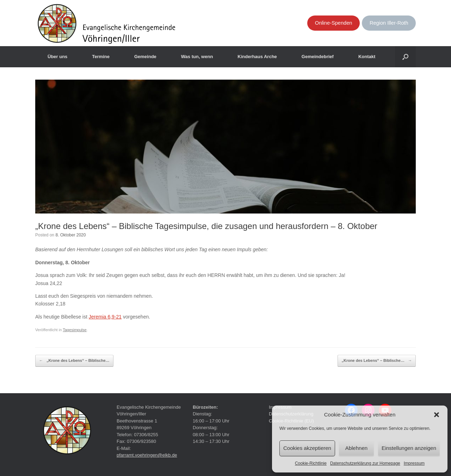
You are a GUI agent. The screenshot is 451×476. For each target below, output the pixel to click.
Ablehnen (356, 448)
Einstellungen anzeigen (409, 448)
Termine (101, 57)
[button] (437, 415)
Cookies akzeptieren (307, 448)
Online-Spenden (334, 23)
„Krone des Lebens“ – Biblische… (74, 361)
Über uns (57, 57)
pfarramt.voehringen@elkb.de (147, 455)
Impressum (414, 463)
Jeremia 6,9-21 (105, 317)
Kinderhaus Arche (257, 57)
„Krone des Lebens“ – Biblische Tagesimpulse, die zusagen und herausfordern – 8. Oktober (206, 226)
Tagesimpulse (75, 330)
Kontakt (367, 57)
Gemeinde (145, 57)
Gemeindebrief (318, 57)
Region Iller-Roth (389, 23)
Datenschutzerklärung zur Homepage (365, 463)
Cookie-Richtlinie (311, 463)
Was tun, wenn (197, 57)
